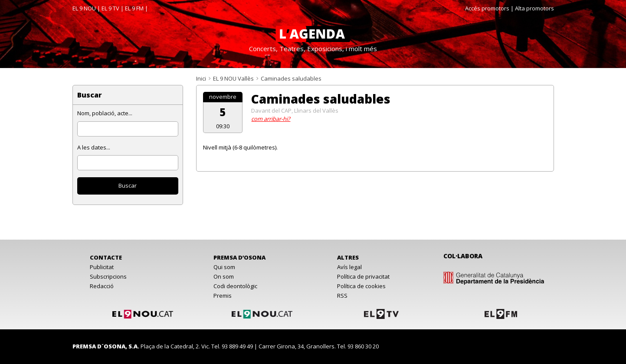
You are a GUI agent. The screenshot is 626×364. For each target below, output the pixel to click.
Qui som (224, 267)
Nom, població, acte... (105, 113)
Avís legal (349, 267)
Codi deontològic (235, 286)
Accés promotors (487, 8)
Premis (223, 296)
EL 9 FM (134, 8)
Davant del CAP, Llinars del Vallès (295, 110)
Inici (201, 78)
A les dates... (94, 147)
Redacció (102, 286)
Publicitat (102, 267)
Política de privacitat (363, 276)
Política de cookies (361, 286)
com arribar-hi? (271, 119)
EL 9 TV (110, 8)
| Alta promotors (532, 8)
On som (224, 276)
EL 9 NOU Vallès (233, 78)
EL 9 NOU (84, 8)
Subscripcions (108, 276)
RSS (342, 296)
